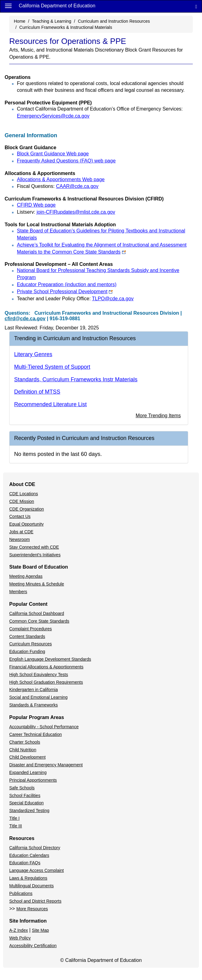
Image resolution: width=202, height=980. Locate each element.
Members (18, 592)
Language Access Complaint (36, 870)
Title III (16, 826)
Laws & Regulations (28, 878)
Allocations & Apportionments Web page (61, 179)
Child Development (27, 757)
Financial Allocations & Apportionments (46, 667)
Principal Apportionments (33, 780)
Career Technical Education (36, 734)
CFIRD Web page (36, 205)
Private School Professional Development (65, 292)
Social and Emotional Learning (38, 697)
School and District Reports (35, 901)
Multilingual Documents (32, 886)
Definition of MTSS (37, 392)
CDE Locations (24, 494)
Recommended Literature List (50, 404)
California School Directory (35, 848)
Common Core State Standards (39, 621)
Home (20, 21)
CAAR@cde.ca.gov (77, 186)
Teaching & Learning (52, 21)
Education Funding (27, 651)
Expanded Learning (28, 772)
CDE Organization (27, 509)
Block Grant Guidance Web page (53, 154)
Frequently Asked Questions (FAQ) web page (66, 161)
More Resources (32, 909)
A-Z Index (19, 930)
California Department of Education (57, 6)
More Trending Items (158, 416)
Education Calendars (29, 855)
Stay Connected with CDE (34, 547)
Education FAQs (25, 863)
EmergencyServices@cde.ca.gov (53, 116)
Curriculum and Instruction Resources (114, 21)
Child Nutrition (23, 750)
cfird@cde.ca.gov (25, 319)
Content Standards (27, 636)
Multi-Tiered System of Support (52, 367)
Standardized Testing (29, 811)
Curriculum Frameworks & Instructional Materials (66, 27)
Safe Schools (22, 788)
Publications (21, 893)
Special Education (26, 803)
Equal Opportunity (26, 524)
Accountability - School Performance (44, 727)
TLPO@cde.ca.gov (113, 299)
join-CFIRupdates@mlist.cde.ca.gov (76, 212)
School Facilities (25, 795)
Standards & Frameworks (34, 705)
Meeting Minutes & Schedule (37, 584)
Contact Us (20, 516)
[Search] (196, 6)
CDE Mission (22, 501)
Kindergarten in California (34, 690)
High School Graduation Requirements (46, 682)
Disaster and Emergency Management (46, 765)
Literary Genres (33, 354)
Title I (14, 818)
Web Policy (20, 938)
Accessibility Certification (33, 946)
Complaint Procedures (31, 629)
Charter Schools (25, 742)
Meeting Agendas (26, 576)
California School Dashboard (37, 613)
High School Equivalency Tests (39, 675)
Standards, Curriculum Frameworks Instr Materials (76, 379)
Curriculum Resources (30, 644)
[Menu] (8, 6)
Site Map (40, 930)
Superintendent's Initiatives (35, 555)
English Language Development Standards (50, 659)
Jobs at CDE (21, 532)
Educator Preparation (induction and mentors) (67, 284)
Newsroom (20, 539)
